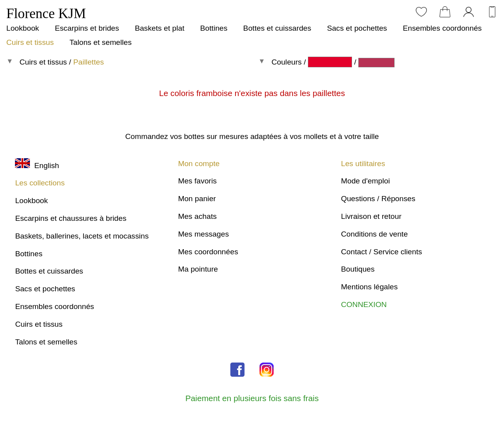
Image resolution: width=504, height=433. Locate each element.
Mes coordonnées (208, 252)
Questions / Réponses (378, 199)
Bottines (214, 28)
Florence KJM (46, 14)
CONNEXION (364, 304)
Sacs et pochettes (357, 28)
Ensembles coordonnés (442, 28)
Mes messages (203, 234)
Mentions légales (369, 287)
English (37, 166)
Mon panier (197, 199)
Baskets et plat (159, 28)
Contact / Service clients (382, 252)
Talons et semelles (100, 42)
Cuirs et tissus (30, 42)
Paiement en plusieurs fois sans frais (252, 398)
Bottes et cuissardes (277, 28)
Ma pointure (198, 269)
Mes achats (197, 216)
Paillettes (89, 62)
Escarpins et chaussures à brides (71, 218)
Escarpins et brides (87, 28)
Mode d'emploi (365, 181)
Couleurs (286, 62)
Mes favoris (197, 181)
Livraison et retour (371, 216)
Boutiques (358, 269)
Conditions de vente (374, 234)
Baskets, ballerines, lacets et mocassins (82, 236)
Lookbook (23, 28)
